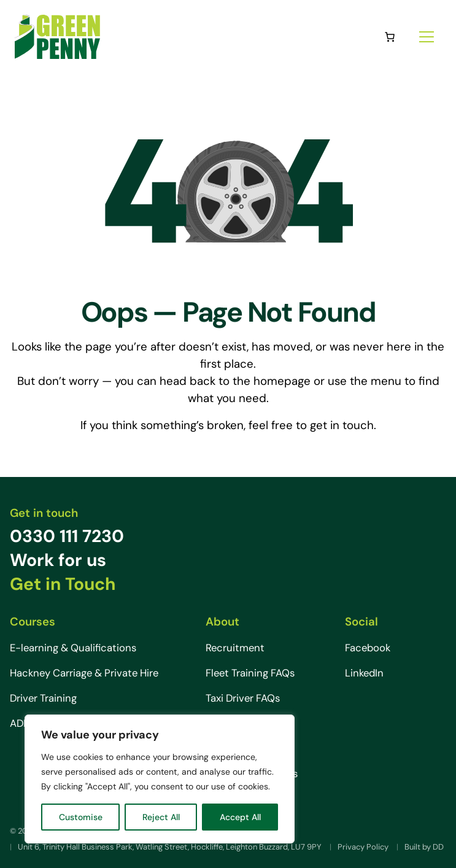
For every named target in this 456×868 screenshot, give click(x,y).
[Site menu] (427, 37)
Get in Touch (63, 584)
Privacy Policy (363, 847)
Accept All (240, 817)
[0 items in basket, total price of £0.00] (390, 37)
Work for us (58, 560)
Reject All (161, 817)
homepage (282, 381)
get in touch (342, 425)
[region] (160, 779)
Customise (81, 817)
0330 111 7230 (67, 536)
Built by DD (424, 847)
